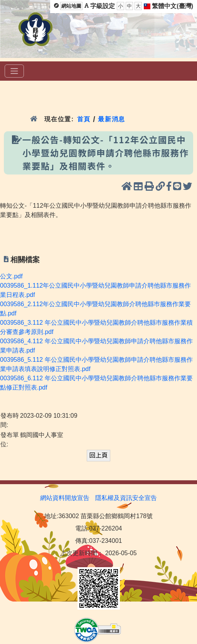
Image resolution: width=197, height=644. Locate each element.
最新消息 (113, 119)
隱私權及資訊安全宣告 (126, 498)
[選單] (14, 71)
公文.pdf (11, 276)
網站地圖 (71, 6)
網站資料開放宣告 (65, 498)
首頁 (84, 119)
